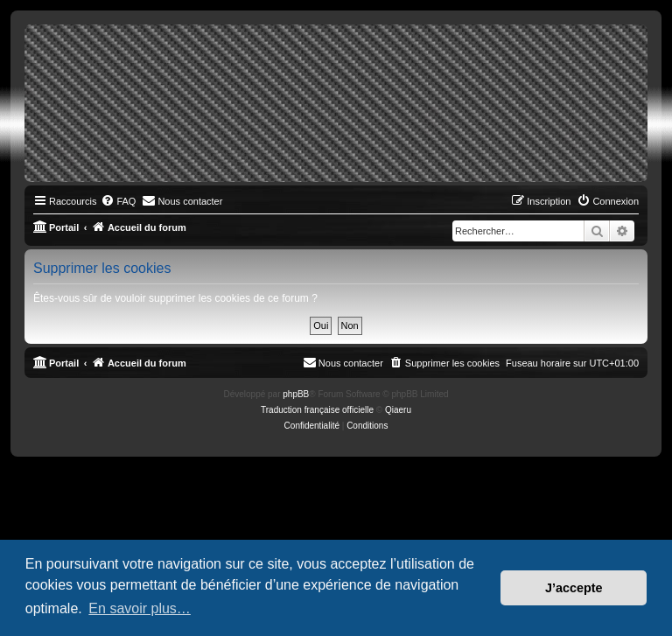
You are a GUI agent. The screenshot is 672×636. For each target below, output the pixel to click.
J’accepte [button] (574, 588)
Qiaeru (398, 410)
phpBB (296, 394)
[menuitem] (118, 201)
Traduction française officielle (317, 410)
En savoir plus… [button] (140, 608)
